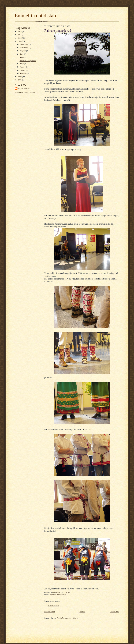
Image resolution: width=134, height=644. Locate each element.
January (23, 73)
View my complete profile (25, 92)
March (23, 70)
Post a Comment (53, 606)
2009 (20, 41)
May (22, 64)
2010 (20, 38)
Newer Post (50, 612)
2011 (20, 35)
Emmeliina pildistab (35, 16)
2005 (20, 80)
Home (82, 612)
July (22, 54)
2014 (20, 31)
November (24, 48)
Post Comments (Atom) (68, 618)
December (24, 44)
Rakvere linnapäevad (28, 61)
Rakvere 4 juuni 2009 (58, 594)
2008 (20, 77)
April (22, 67)
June (22, 57)
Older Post (115, 612)
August (23, 51)
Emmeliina (24, 88)
